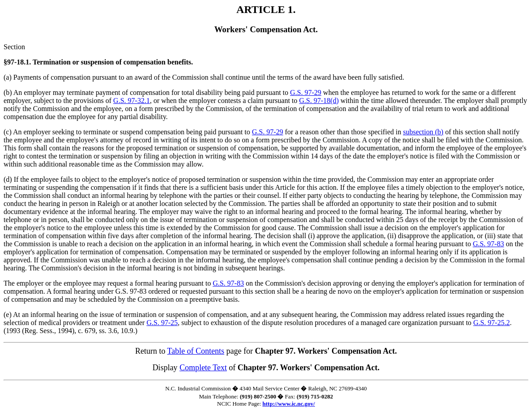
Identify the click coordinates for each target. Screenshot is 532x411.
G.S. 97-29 (306, 92)
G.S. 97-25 (162, 323)
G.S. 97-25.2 (492, 323)
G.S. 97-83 (489, 244)
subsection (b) (423, 132)
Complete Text (203, 368)
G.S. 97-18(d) (319, 101)
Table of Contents (196, 351)
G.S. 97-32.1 (132, 101)
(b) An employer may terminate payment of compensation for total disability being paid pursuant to (147, 92)
